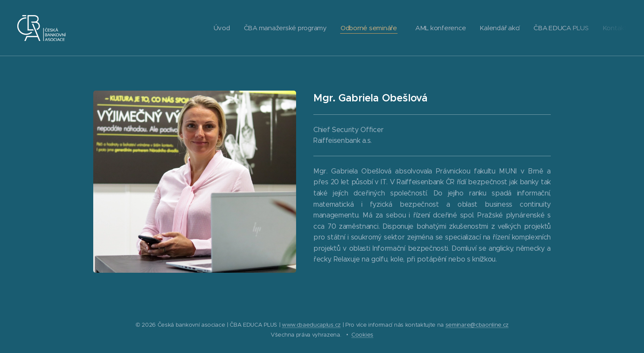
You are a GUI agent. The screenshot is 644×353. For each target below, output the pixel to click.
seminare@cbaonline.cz (477, 325)
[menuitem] (215, 28)
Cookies (362, 335)
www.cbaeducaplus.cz (311, 325)
